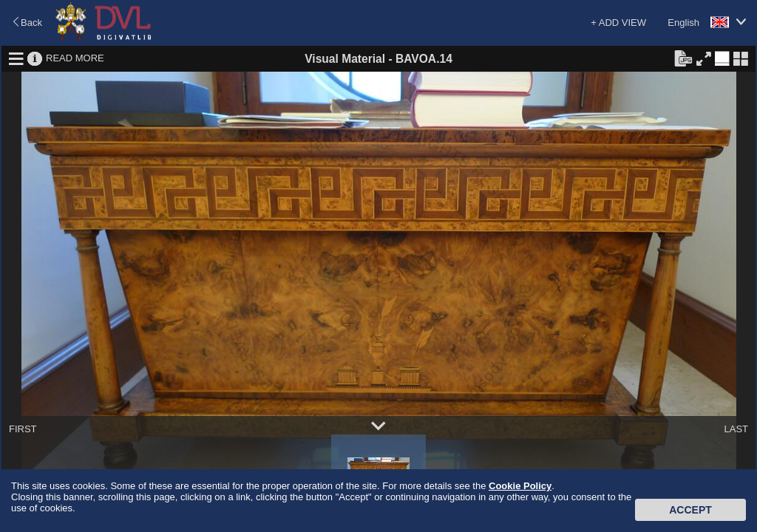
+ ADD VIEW (618, 23)
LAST (736, 429)
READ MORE (75, 58)
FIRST (23, 429)
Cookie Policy (520, 486)
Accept (690, 510)
